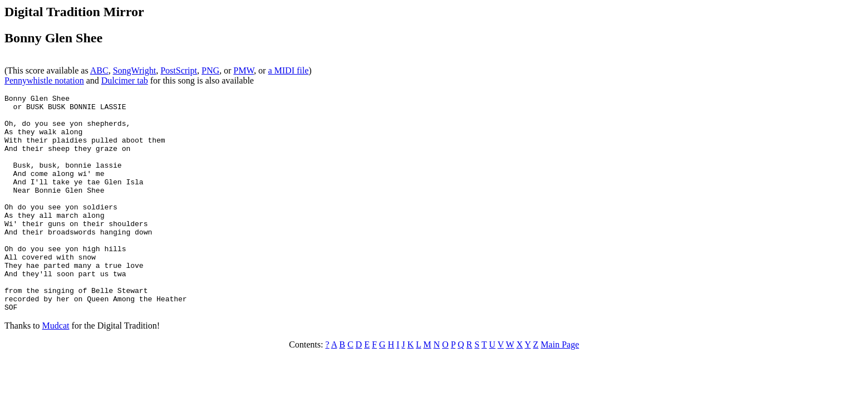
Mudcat (56, 369)
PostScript (179, 70)
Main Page (560, 388)
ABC (99, 70)
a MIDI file (288, 70)
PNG (210, 70)
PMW (244, 70)
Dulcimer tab (125, 80)
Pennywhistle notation (44, 80)
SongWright (135, 70)
